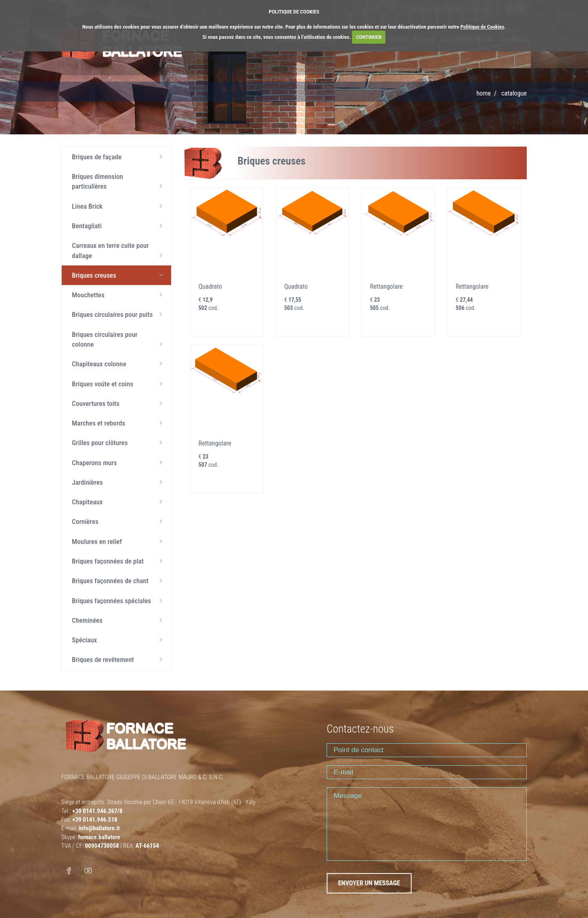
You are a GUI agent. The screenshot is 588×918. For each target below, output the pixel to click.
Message (427, 824)
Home (484, 93)
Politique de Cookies (482, 27)
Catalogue (514, 93)
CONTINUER (369, 37)
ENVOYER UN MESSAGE (369, 883)
